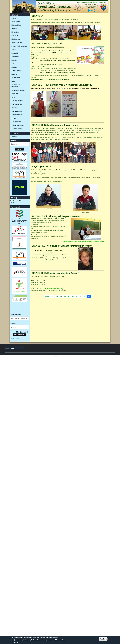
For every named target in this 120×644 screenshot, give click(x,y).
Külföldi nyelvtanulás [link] (18, 125)
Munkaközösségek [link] (17, 43)
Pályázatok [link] (15, 94)
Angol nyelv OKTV (41, 166)
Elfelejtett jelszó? (22, 332)
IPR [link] (13, 64)
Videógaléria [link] (15, 57)
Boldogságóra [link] (16, 78)
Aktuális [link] (14, 60)
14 (58, 296)
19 (77, 296)
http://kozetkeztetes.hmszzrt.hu (53, 288)
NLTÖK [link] (14, 118)
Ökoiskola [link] (15, 108)
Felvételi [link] (14, 29)
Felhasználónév (16, 315)
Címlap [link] (14, 18)
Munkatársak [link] (16, 39)
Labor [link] (13, 97)
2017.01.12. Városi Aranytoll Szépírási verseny (56, 216)
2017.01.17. (38, 16)
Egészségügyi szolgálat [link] (18, 90)
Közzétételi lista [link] (16, 25)
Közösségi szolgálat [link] (17, 101)
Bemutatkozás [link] (16, 22)
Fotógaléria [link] (15, 53)
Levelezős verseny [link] (17, 129)
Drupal (55, 356)
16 (65, 296)
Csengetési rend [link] (16, 122)
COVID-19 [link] (15, 36)
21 (85, 296)
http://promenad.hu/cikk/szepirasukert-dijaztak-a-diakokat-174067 (84, 242)
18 (73, 296)
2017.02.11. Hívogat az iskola (47, 43)
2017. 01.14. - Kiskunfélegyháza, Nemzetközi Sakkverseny (62, 85)
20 (81, 296)
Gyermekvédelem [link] (17, 111)
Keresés (19, 149)
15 (61, 296)
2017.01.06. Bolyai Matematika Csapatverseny (56, 125)
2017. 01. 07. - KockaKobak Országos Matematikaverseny (62, 246)
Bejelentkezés (19, 335)
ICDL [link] (13, 81)
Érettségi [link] (14, 67)
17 (69, 296)
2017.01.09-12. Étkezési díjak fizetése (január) (55, 273)
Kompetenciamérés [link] (17, 115)
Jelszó (13, 323)
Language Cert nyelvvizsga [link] (16, 86)
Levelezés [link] (14, 136)
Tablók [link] (14, 50)
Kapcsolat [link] (9, 351)
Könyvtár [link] (14, 74)
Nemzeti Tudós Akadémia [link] (19, 46)
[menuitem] (19, 18)
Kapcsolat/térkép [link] (17, 104)
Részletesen (16, 642)
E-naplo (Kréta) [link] (16, 71)
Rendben (103, 639)
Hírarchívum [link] (15, 32)
